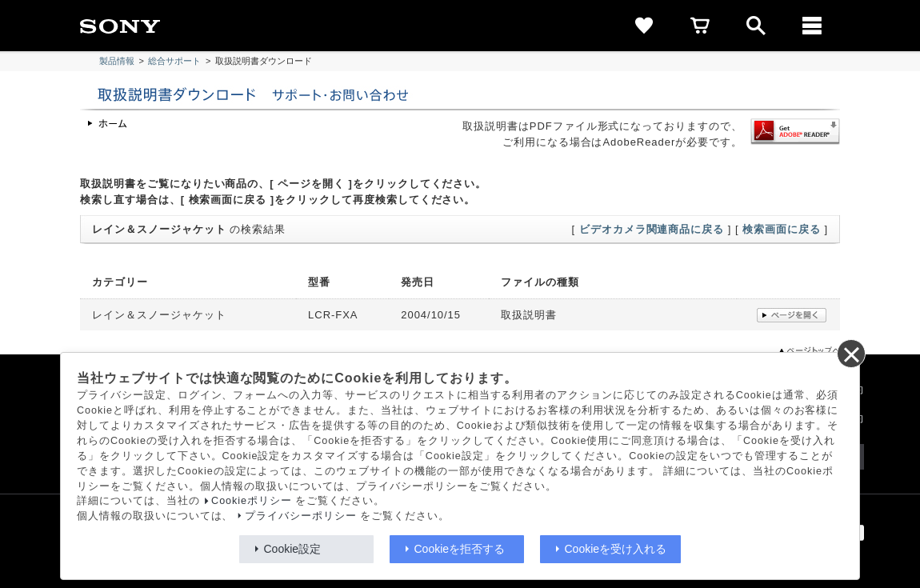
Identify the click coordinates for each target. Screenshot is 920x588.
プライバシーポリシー (301, 516)
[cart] (700, 26)
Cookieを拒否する (460, 549)
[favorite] (644, 26)
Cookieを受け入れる (616, 549)
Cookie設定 (293, 549)
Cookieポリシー (252, 501)
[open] (756, 26)
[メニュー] (812, 26)
